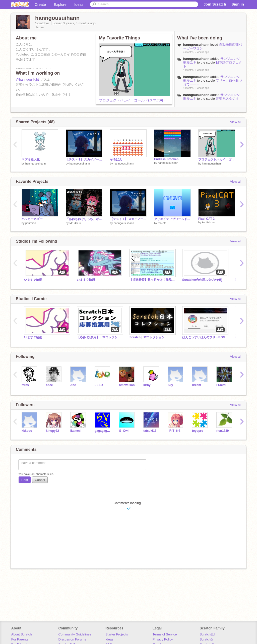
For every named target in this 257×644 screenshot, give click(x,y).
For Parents (20, 639)
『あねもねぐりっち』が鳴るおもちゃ (84, 219)
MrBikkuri (75, 223)
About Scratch (22, 634)
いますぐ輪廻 (33, 280)
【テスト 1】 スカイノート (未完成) (84, 159)
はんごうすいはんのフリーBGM (204, 337)
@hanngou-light (27, 79)
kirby (147, 385)
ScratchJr (206, 639)
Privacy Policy (163, 639)
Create (40, 4)
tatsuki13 (150, 431)
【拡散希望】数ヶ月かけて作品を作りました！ (152, 280)
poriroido (31, 223)
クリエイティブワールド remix (172, 219)
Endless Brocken (166, 159)
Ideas (79, 4)
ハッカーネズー (32, 219)
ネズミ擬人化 (31, 159)
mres (25, 385)
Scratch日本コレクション (147, 337)
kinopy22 (52, 431)
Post (25, 480)
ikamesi (76, 431)
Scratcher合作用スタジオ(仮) (202, 280)
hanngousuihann (196, 59)
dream (197, 385)
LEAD (99, 385)
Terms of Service (165, 634)
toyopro (198, 431)
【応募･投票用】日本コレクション (99, 337)
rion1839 (222, 431)
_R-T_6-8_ (175, 431)
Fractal (221, 385)
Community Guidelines (75, 634)
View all (236, 122)
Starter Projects (117, 634)
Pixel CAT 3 (206, 219)
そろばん (116, 159)
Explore (60, 4)
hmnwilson (127, 385)
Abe (73, 385)
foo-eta (162, 223)
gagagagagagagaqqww (103, 431)
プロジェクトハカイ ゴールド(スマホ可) (132, 100)
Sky (170, 385)
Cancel (40, 480)
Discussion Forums (72, 639)
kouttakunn (209, 222)
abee (49, 385)
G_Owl (124, 431)
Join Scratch (215, 4)
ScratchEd (207, 634)
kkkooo (27, 431)
